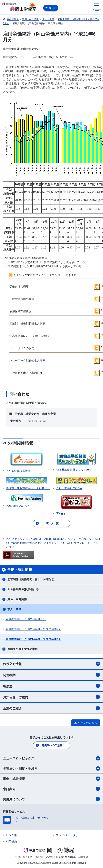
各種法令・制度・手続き (51, 768)
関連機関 (51, 675)
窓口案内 (51, 789)
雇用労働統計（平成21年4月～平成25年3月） (33, 639)
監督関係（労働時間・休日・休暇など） (32, 579)
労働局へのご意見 (52, 745)
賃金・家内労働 (17, 599)
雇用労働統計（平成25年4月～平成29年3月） (33, 629)
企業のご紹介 (51, 708)
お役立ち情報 (51, 664)
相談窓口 (51, 686)
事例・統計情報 (51, 779)
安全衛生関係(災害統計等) (23, 589)
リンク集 (11, 835)
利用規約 (11, 842)
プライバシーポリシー (70, 835)
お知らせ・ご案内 (51, 697)
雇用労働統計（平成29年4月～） (26, 619)
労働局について (51, 799)
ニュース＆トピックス (51, 758)
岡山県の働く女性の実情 (23, 649)
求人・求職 (14, 609)
